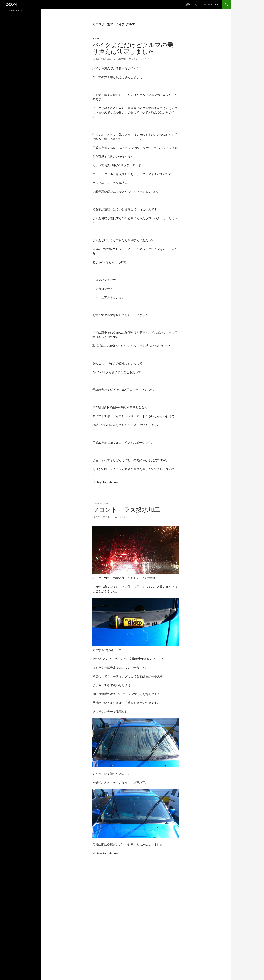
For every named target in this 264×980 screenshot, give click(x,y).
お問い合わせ (191, 4)
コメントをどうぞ (140, 59)
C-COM (11, 4)
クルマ (96, 39)
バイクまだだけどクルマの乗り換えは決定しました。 (133, 48)
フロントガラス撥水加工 (126, 510)
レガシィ (104, 503)
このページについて (211, 4)
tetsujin (121, 59)
